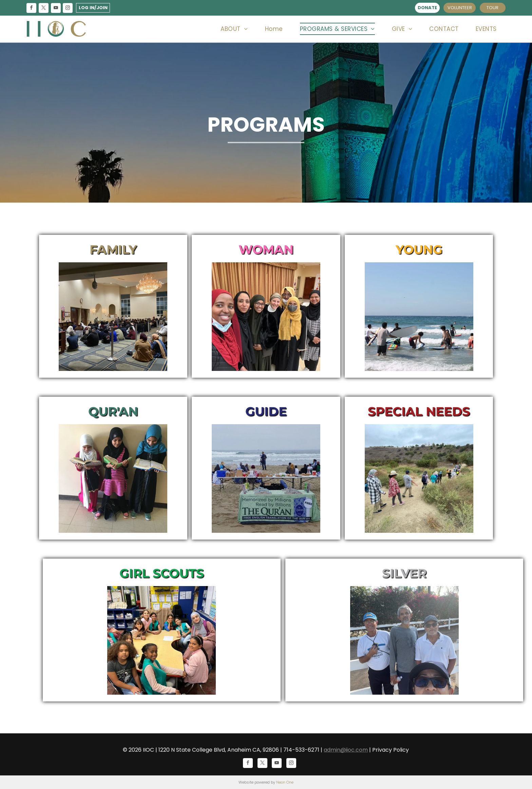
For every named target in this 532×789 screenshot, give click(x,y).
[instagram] (68, 9)
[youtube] (56, 9)
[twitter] (43, 9)
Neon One (285, 782)
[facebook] (32, 9)
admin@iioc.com (346, 750)
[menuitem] (234, 29)
